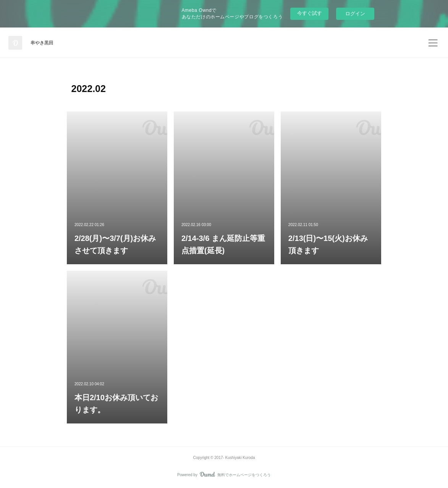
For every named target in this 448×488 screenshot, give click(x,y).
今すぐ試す (310, 13)
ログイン (355, 14)
